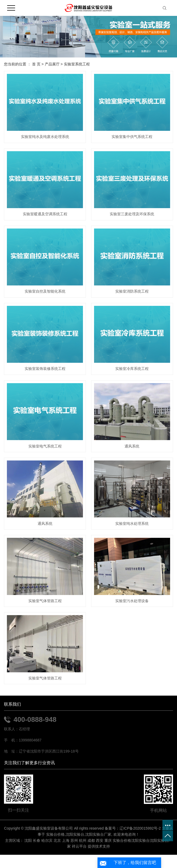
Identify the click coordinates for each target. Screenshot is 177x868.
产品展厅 (52, 64)
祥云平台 (79, 846)
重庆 (108, 840)
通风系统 (132, 446)
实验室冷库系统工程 (132, 369)
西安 (100, 840)
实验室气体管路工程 (45, 601)
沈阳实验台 (75, 834)
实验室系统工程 (77, 64)
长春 (37, 840)
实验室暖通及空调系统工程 (45, 214)
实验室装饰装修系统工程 (45, 369)
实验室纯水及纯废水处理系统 (45, 137)
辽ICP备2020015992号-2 (140, 828)
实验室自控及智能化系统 (45, 291)
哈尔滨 (47, 840)
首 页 (36, 64)
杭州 (83, 840)
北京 (57, 840)
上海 (66, 840)
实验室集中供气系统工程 (132, 137)
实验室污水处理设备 (132, 601)
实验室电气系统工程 (45, 446)
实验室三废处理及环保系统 (132, 214)
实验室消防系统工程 (132, 291)
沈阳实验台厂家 (98, 834)
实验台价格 (55, 834)
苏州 (74, 840)
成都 (91, 840)
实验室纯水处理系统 (132, 524)
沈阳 (28, 840)
